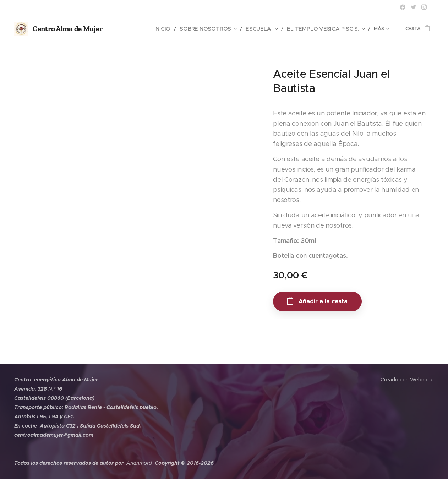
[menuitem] (187, 29)
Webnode (422, 380)
